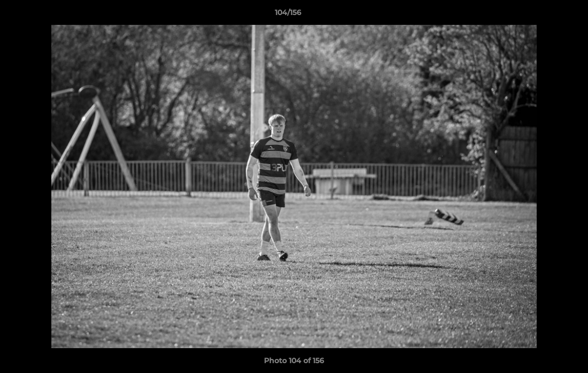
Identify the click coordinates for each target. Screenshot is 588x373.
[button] (544, 15)
